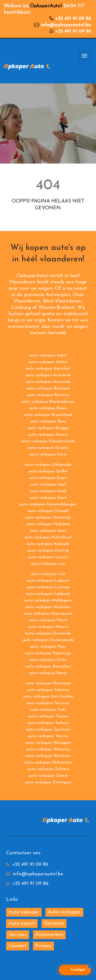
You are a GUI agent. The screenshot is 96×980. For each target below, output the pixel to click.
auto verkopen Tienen (48, 716)
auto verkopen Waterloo (48, 749)
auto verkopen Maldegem (48, 600)
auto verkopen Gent (48, 498)
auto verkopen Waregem (48, 743)
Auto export (22, 924)
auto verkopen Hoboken (48, 524)
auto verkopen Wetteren (48, 756)
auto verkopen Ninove (48, 627)
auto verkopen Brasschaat (48, 415)
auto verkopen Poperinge (48, 653)
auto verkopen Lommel (48, 587)
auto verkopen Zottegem (48, 782)
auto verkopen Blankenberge (48, 402)
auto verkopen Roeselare (48, 666)
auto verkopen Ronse (48, 673)
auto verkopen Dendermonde (48, 441)
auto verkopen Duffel (48, 471)
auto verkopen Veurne (48, 736)
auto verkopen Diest (48, 454)
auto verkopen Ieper (48, 531)
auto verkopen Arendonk (48, 375)
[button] (75, 970)
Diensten (54, 924)
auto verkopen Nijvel (48, 620)
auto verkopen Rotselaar (48, 683)
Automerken (49, 935)
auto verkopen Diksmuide (48, 465)
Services (18, 935)
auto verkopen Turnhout (48, 729)
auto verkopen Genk (48, 491)
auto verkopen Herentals (48, 518)
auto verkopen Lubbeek (48, 594)
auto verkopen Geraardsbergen (48, 504)
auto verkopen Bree (48, 421)
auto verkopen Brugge (48, 428)
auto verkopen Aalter (48, 362)
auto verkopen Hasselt (48, 511)
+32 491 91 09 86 (73, 19)
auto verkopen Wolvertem (48, 763)
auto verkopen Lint (48, 574)
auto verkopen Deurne (48, 448)
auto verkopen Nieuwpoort (48, 614)
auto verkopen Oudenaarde (48, 640)
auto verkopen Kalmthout (48, 537)
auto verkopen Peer (48, 647)
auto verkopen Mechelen (48, 607)
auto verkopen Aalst (48, 355)
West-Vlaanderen (62, 301)
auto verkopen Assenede (48, 382)
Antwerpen (58, 295)
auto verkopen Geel (48, 484)
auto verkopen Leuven (48, 557)
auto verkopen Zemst (48, 776)
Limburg (21, 308)
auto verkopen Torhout (48, 723)
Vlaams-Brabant (57, 308)
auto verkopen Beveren (48, 395)
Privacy (43, 946)
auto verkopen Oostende (48, 633)
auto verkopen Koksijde (48, 544)
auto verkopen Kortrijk (48, 551)
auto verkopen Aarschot (48, 369)
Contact (18, 946)
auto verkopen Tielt (48, 710)
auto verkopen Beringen (48, 388)
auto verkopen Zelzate (48, 769)
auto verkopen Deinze (48, 435)
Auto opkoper (24, 912)
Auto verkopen (64, 912)
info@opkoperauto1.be (66, 25)
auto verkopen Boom (48, 408)
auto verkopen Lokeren (48, 581)
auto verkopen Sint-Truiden (48, 696)
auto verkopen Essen (48, 478)
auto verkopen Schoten (48, 690)
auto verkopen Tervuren (48, 703)
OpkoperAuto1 (46, 6)
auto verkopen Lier (48, 564)
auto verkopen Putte (48, 660)
